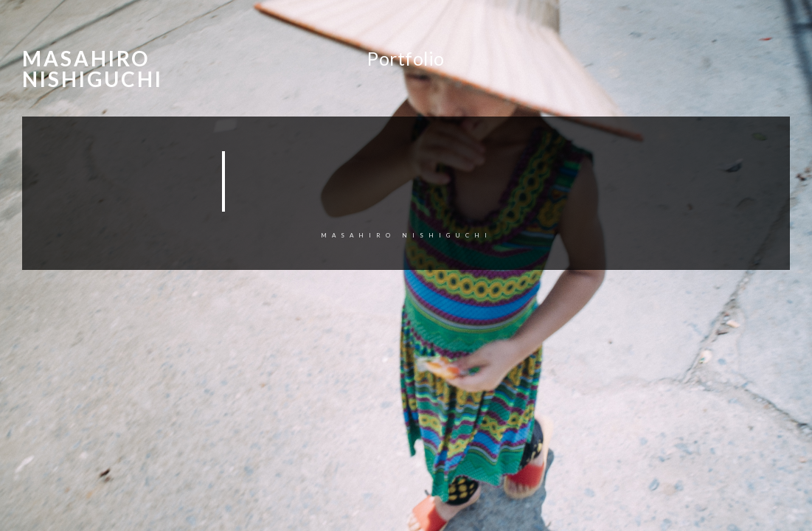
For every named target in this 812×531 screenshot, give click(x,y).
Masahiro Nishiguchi (93, 69)
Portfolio (406, 58)
